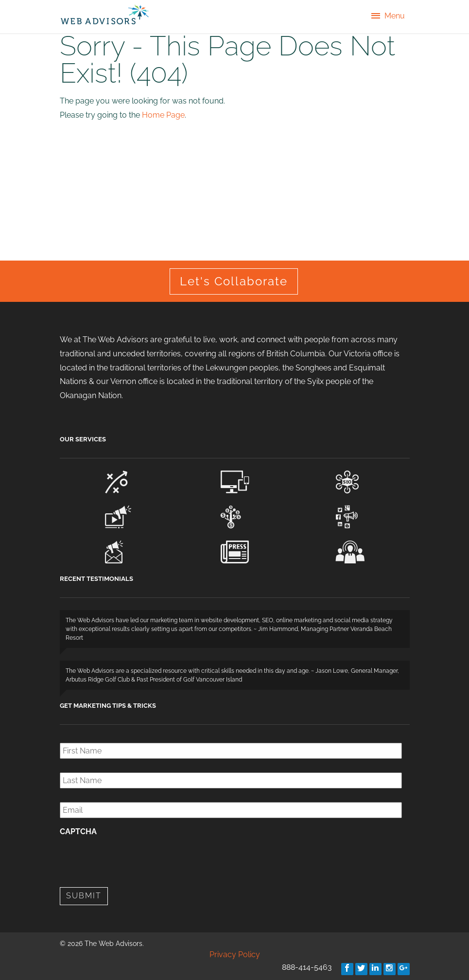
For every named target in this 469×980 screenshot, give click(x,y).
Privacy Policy (235, 954)
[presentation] (134, 860)
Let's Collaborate (234, 281)
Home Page (163, 115)
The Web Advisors (105, 15)
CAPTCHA (78, 831)
